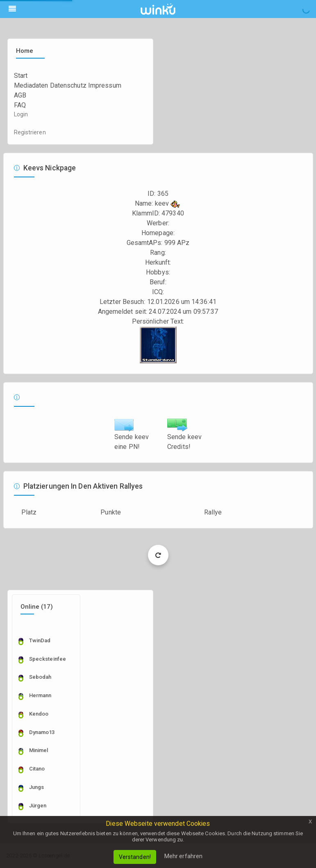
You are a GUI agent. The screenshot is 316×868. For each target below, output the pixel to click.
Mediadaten (31, 85)
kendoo (39, 714)
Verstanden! (135, 857)
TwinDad (40, 640)
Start (21, 76)
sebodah (40, 677)
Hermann (40, 695)
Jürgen (38, 806)
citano (37, 769)
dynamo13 (42, 732)
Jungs (37, 787)
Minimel (39, 750)
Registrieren (30, 132)
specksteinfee (48, 659)
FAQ (20, 105)
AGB (20, 95)
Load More (158, 555)
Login (21, 114)
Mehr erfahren (183, 856)
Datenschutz (68, 85)
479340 (173, 213)
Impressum (105, 85)
